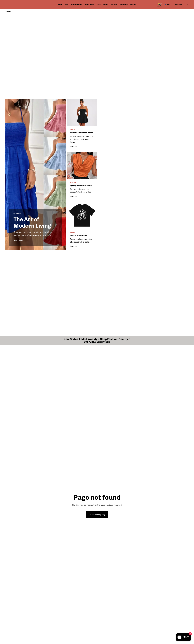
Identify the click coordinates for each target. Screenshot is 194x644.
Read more (18, 240)
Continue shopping (97, 515)
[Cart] (187, 5)
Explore (73, 146)
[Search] (8, 11)
